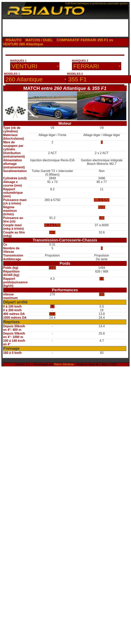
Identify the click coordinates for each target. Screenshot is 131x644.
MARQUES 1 (18, 61)
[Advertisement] (65, 29)
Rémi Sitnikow (64, 364)
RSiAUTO (14, 40)
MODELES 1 (12, 74)
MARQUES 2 (80, 61)
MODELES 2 (75, 74)
